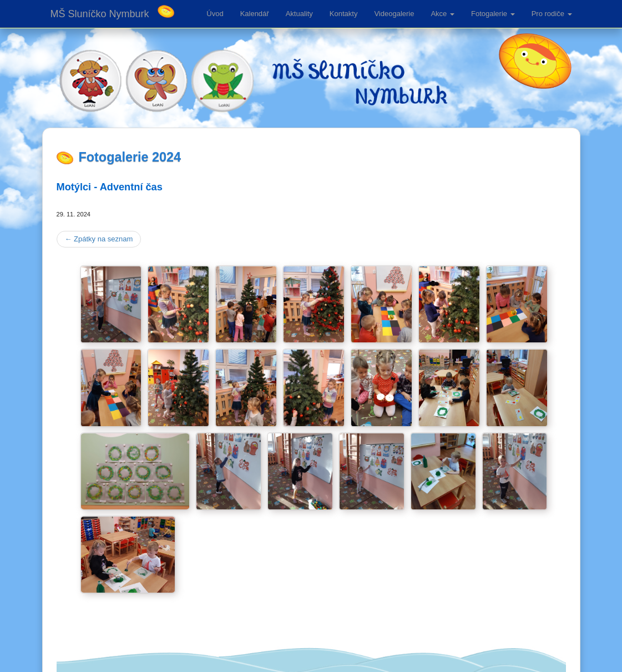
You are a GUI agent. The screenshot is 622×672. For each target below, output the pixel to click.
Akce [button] (443, 14)
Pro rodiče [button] (552, 14)
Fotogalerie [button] (493, 14)
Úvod (215, 14)
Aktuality (299, 14)
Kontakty (344, 14)
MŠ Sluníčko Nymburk (100, 14)
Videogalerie (394, 14)
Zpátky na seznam (99, 239)
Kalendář (255, 14)
